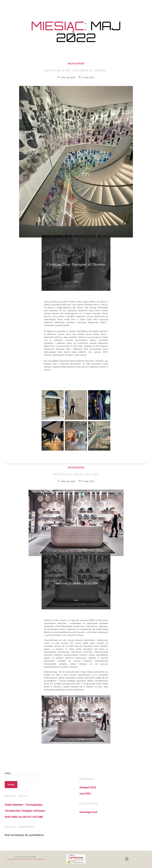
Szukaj (7, 773)
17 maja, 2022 (88, 77)
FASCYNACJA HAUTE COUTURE (76, 474)
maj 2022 (85, 793)
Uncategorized (76, 63)
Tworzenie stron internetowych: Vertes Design (26, 859)
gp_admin (71, 77)
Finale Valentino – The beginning (23, 805)
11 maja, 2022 (88, 481)
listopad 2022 (88, 787)
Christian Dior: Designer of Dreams (76, 70)
